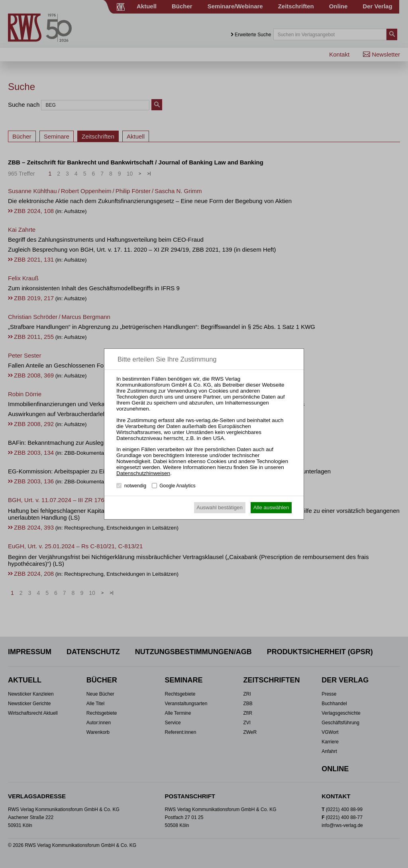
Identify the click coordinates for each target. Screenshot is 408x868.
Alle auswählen (271, 507)
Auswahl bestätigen (220, 507)
